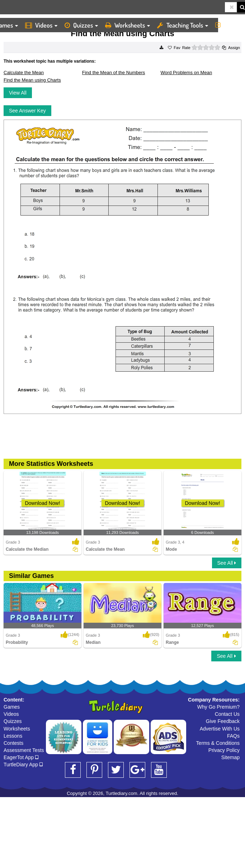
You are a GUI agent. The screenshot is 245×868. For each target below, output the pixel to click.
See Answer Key (27, 111)
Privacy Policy (224, 750)
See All (227, 563)
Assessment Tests (24, 750)
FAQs (233, 736)
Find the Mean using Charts (32, 80)
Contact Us (227, 714)
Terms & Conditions (218, 743)
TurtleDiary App (23, 765)
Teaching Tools (183, 25)
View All (18, 93)
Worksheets (128, 25)
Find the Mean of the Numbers (114, 73)
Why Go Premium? (218, 707)
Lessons (13, 736)
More (228, 25)
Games (12, 707)
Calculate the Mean (24, 73)
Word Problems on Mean (187, 73)
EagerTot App (21, 757)
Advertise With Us (220, 729)
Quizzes (81, 25)
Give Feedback (223, 721)
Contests (13, 743)
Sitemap (230, 757)
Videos (41, 25)
